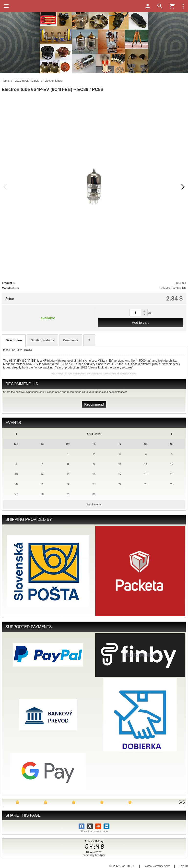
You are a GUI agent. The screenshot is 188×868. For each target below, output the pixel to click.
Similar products (42, 340)
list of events (94, 504)
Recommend (94, 404)
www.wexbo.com (157, 866)
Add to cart (140, 323)
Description (14, 340)
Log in (183, 866)
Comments (71, 340)
